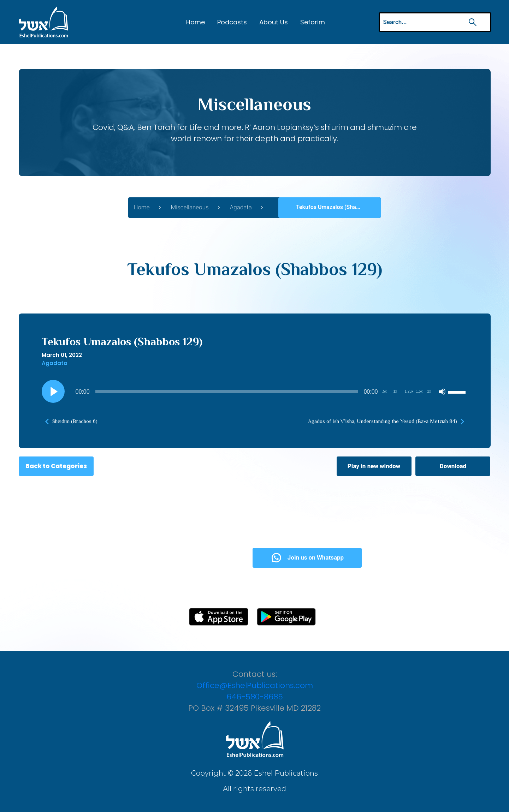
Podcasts (232, 22)
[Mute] (442, 392)
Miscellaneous (190, 207)
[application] (255, 392)
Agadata (241, 207)
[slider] (227, 392)
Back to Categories (56, 466)
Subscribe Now (195, 557)
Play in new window (374, 466)
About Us (274, 22)
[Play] (53, 392)
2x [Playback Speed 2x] (429, 391)
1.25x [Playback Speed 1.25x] (409, 391)
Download (453, 466)
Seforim (313, 22)
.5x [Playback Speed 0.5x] (384, 391)
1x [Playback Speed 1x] (395, 391)
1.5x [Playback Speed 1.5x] (419, 391)
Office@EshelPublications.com (255, 685)
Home (196, 22)
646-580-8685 (255, 697)
